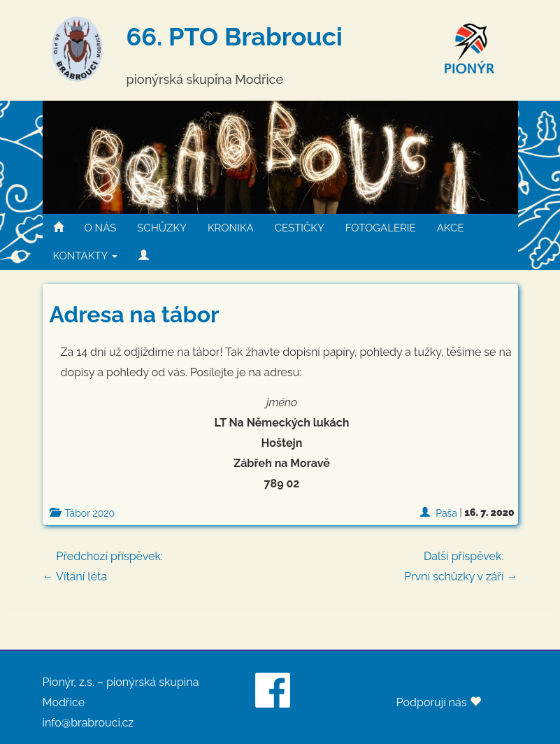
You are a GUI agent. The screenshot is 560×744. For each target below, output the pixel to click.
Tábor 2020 (90, 513)
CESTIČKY (300, 228)
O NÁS (101, 228)
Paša (446, 513)
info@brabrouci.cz (88, 723)
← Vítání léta (280, 565)
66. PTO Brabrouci (235, 36)
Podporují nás (439, 702)
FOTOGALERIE (381, 228)
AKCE (451, 228)
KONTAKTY (85, 256)
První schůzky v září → (461, 565)
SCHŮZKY (162, 228)
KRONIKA (231, 228)
